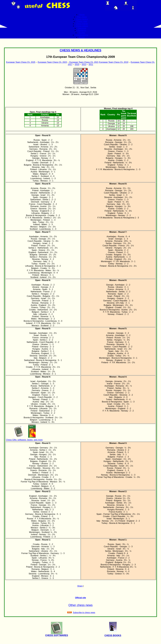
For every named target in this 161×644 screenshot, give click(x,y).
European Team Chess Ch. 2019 (114, 62)
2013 (84, 64)
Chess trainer (82, 24)
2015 (77, 64)
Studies (82, 33)
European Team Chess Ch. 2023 (52, 62)
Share (80, 586)
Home (82, 15)
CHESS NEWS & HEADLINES (81, 50)
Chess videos (82, 26)
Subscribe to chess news (84, 613)
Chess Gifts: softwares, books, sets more (24, 440)
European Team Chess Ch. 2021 (84, 62)
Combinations (82, 35)
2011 (91, 64)
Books (82, 37)
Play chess (82, 17)
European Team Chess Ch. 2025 (21, 62)
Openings (82, 28)
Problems (82, 30)
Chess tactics (82, 19)
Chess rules (82, 21)
